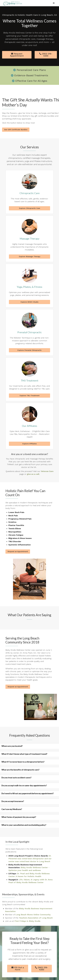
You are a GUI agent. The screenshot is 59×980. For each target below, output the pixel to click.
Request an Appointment (18, 551)
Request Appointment (17, 55)
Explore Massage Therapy (30, 256)
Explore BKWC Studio (29, 302)
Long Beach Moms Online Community (33, 915)
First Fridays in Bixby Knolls (27, 921)
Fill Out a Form (18, 969)
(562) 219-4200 (46, 55)
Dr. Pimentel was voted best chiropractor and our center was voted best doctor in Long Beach (30, 859)
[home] (12, 3)
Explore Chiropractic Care (30, 208)
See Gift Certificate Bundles (16, 130)
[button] (54, 3)
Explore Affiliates (29, 444)
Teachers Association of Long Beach (36, 918)
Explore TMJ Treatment (30, 396)
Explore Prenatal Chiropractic (29, 350)
